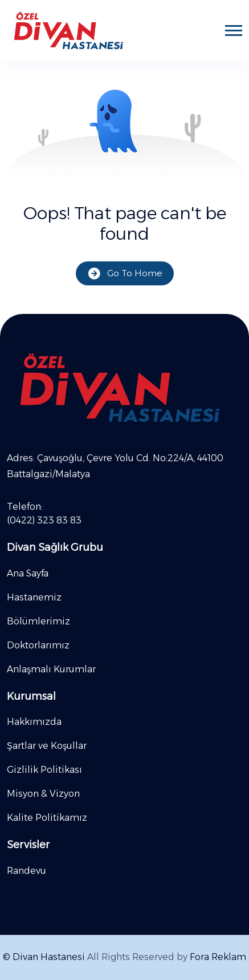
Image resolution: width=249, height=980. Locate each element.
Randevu (26, 871)
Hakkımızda (34, 722)
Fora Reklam (218, 957)
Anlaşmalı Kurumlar (51, 669)
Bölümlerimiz (38, 621)
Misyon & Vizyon (43, 794)
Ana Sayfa (28, 573)
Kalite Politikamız (47, 818)
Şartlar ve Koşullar (47, 746)
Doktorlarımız (38, 645)
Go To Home (125, 274)
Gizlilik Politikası (44, 770)
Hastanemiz (34, 597)
